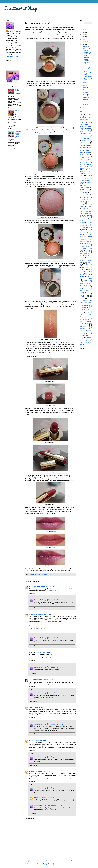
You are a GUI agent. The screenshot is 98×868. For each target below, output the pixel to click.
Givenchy (82, 191)
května (85, 95)
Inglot (83, 203)
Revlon (90, 285)
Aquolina (88, 119)
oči (81, 264)
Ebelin (89, 170)
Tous (88, 321)
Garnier (86, 186)
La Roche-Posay (86, 217)
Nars (81, 257)
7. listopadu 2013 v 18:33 (56, 693)
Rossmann (83, 292)
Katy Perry (86, 208)
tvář (87, 325)
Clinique (82, 158)
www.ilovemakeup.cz (35, 680)
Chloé (86, 201)
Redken (82, 284)
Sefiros (83, 304)
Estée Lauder (84, 173)
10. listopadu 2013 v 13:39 (56, 788)
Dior (85, 166)
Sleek (89, 309)
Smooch (82, 313)
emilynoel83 (56, 343)
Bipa (87, 144)
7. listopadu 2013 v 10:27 (51, 586)
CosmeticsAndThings (20, 9)
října (85, 83)
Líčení (90, 226)
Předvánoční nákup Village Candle (18, 134)
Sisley (83, 309)
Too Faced (87, 320)
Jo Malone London (85, 205)
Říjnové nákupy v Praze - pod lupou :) (87, 78)
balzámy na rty (84, 130)
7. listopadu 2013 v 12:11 (43, 652)
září (84, 85)
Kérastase (82, 210)
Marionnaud (83, 240)
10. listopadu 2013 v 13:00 (43, 771)
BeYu (84, 140)
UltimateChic (33, 614)
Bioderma (87, 142)
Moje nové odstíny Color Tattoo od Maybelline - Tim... (87, 61)
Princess (90, 280)
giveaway (82, 189)
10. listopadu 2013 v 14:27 (47, 798)
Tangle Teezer (89, 315)
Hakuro (88, 194)
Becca (86, 137)
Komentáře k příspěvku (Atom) (45, 864)
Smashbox (82, 311)
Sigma (90, 308)
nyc (91, 259)
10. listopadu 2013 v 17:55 (56, 757)
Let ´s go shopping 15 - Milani (87, 73)
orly (89, 268)
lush (84, 229)
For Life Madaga (85, 179)
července (86, 90)
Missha (84, 252)
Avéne (88, 126)
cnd (89, 158)
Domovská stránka (51, 861)
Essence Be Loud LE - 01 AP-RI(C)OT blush (87, 53)
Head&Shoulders (84, 196)
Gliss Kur (84, 193)
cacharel (88, 152)
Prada (84, 280)
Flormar (88, 177)
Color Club (89, 159)
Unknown (32, 771)
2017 (83, 34)
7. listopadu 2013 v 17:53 (49, 680)
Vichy (81, 334)
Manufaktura (85, 236)
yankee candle (84, 341)
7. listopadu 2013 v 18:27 (56, 600)
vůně (81, 337)
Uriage (88, 330)
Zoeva (87, 342)
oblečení (90, 261)
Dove (84, 170)
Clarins (88, 156)
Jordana (82, 207)
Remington (83, 285)
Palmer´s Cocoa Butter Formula (86, 271)
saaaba (31, 707)
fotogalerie (82, 181)
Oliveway (85, 266)
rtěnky (83, 296)
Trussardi (82, 323)
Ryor (89, 299)
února (85, 102)
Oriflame (84, 268)
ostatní (82, 269)
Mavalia (88, 241)
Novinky (82, 259)
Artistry (82, 123)
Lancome (82, 222)
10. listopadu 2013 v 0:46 (41, 740)
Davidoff (82, 165)
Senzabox (89, 304)
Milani (84, 248)
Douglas (90, 168)
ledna (85, 105)
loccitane (90, 227)
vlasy (88, 335)
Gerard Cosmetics (85, 187)
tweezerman (83, 329)
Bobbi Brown (83, 147)
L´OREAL (89, 215)
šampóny (88, 313)
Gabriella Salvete (87, 184)
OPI (91, 266)
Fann (82, 175)
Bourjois (87, 151)
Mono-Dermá (83, 254)
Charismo (82, 200)
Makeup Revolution (86, 234)
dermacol (89, 165)
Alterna (82, 114)
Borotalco (84, 149)
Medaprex (82, 247)
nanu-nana (88, 255)
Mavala (82, 241)
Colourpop (86, 161)
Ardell (81, 121)
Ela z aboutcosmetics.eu (37, 586)
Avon (81, 128)
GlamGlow (89, 191)
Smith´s (88, 311)
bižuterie (87, 145)
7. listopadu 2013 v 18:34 (56, 667)
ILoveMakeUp (46, 33)
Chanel (86, 198)
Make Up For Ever (87, 231)
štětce (81, 315)
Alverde (88, 114)
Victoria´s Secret (84, 332)
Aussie (82, 126)
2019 (83, 30)
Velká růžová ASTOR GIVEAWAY (18, 92)
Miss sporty (89, 250)
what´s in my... (84, 339)
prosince (86, 46)
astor (90, 123)
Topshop (82, 321)
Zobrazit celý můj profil (12, 57)
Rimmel (86, 287)
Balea (88, 128)
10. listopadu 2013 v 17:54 (56, 805)
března (85, 100)
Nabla (81, 255)
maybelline (83, 245)
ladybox (82, 219)
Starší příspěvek (71, 861)
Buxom (82, 152)
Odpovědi (34, 597)
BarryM (82, 132)
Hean (90, 196)
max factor (84, 243)
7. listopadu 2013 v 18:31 (56, 724)
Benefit (90, 139)
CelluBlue (82, 156)
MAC (90, 229)
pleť (91, 278)
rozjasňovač (83, 294)
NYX (83, 260)
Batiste (84, 135)
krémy (82, 215)
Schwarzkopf (83, 308)
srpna (85, 88)
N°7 (89, 254)
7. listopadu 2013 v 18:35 (56, 638)
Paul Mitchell (83, 275)
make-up (86, 233)
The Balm (84, 316)
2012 (83, 108)
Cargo (81, 154)
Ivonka (31, 740)
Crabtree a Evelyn (85, 163)
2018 (83, 32)
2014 (83, 42)
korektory (87, 213)
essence (83, 172)
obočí (89, 262)
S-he (84, 301)
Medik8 (90, 247)
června (85, 92)
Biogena (82, 144)
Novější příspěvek (30, 861)
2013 (83, 44)
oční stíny (89, 264)
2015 (83, 39)
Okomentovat (30, 819)
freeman (90, 182)
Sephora (85, 306)
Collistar (82, 159)
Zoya (81, 344)
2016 (83, 37)
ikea (91, 201)
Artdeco (88, 121)
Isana (89, 203)
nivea (88, 257)
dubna (85, 97)
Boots (90, 147)
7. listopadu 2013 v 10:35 (45, 614)
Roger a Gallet (84, 291)
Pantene (88, 273)
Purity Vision (86, 282)
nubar (87, 259)
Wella (88, 337)
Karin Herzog (89, 207)
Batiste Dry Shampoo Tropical (86, 67)
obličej (83, 262)
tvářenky (83, 327)
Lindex (84, 227)
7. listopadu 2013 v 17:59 (41, 707)
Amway (82, 116)
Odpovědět (32, 593)
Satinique (90, 302)
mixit (89, 252)
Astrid (86, 125)
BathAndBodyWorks (85, 133)
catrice (87, 154)
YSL (81, 342)
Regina (88, 284)
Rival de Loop (84, 289)
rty (81, 298)
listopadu (86, 49)
